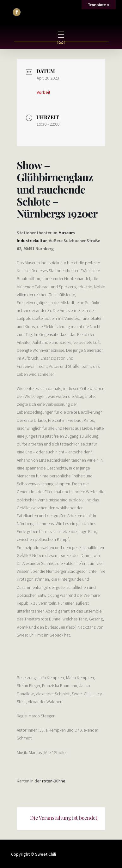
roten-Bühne (54, 781)
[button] (17, 12)
